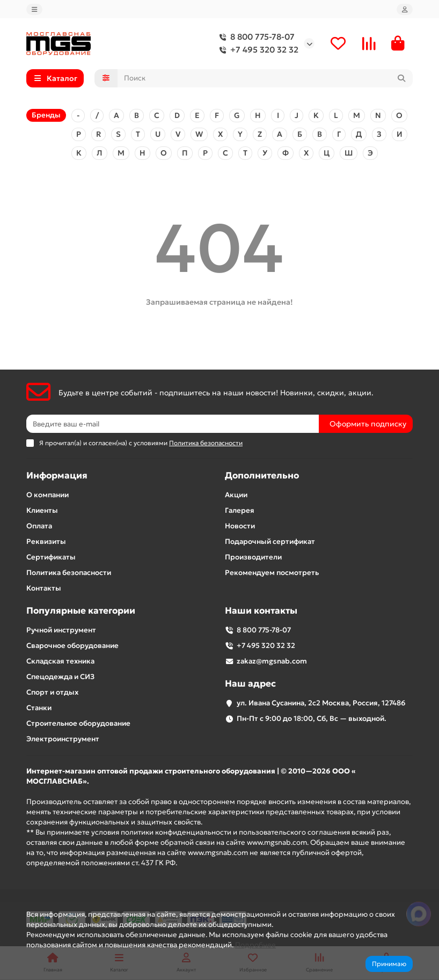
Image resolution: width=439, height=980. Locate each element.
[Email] (173, 424)
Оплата (39, 526)
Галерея (240, 511)
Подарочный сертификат (270, 542)
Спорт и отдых (52, 693)
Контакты (44, 589)
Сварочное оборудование (72, 646)
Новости (240, 526)
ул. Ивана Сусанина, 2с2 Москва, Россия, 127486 (321, 703)
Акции (236, 495)
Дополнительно (262, 476)
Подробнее (255, 945)
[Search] (265, 79)
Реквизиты (46, 542)
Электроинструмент (63, 739)
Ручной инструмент (61, 631)
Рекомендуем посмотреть (272, 573)
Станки (39, 708)
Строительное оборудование (78, 724)
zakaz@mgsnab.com (272, 662)
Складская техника (60, 662)
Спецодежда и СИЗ (60, 677)
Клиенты (42, 511)
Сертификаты (51, 558)
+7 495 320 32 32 (257, 50)
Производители (253, 558)
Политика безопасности (69, 573)
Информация (57, 476)
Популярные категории (81, 611)
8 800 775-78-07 (255, 38)
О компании (47, 495)
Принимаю (389, 964)
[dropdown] (34, 9)
